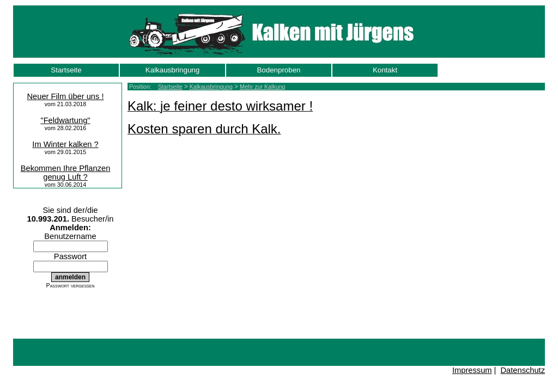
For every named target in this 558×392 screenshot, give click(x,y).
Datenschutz (523, 370)
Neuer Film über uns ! (66, 96)
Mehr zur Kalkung (263, 87)
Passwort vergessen (71, 285)
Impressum (472, 370)
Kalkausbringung (172, 70)
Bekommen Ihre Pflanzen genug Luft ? (66, 173)
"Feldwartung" (65, 120)
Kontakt (385, 70)
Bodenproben (278, 70)
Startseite (66, 70)
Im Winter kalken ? (65, 144)
